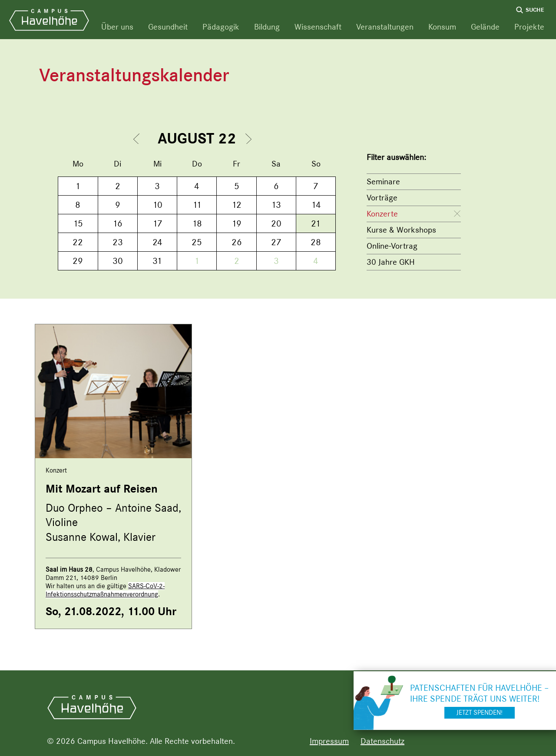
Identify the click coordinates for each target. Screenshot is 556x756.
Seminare (383, 182)
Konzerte (382, 214)
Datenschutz (382, 741)
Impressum (329, 741)
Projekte (529, 27)
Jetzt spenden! (480, 713)
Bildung (267, 27)
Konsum (442, 27)
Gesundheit (168, 27)
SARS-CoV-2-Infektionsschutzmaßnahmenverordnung (105, 590)
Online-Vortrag (392, 246)
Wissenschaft (318, 27)
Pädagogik (221, 27)
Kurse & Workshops (401, 230)
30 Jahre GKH (391, 262)
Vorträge (382, 198)
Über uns (117, 27)
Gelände (485, 27)
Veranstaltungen (385, 27)
